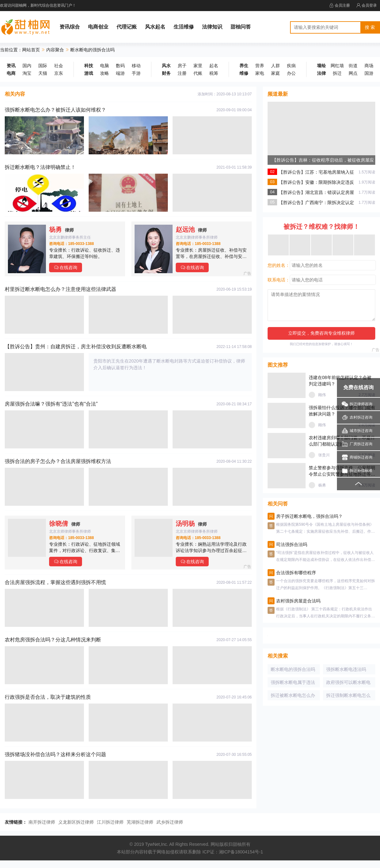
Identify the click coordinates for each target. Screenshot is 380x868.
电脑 (104, 66)
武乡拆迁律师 (170, 822)
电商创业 (98, 27)
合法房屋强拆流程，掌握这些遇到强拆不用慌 (55, 582)
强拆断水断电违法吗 (346, 669)
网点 (353, 73)
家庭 (275, 73)
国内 (27, 66)
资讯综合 (70, 27)
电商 (11, 73)
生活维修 (184, 27)
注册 (182, 73)
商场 (369, 66)
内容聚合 (55, 50)
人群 (275, 66)
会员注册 (340, 6)
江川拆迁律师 (110, 822)
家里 (198, 66)
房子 (182, 66)
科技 (89, 66)
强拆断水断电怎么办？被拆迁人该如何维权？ (55, 110)
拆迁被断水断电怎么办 (293, 695)
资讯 (11, 66)
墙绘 (321, 66)
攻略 (104, 73)
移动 (136, 66)
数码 (120, 66)
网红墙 (337, 66)
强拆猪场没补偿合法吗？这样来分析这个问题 (55, 754)
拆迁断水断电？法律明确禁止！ (40, 167)
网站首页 (31, 50)
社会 (59, 66)
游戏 (89, 73)
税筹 (214, 73)
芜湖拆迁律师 (140, 822)
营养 (260, 66)
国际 (43, 66)
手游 (136, 73)
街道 (353, 66)
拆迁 (337, 73)
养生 (244, 66)
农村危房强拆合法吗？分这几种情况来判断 (53, 640)
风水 (166, 66)
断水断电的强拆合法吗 (293, 669)
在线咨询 (66, 267)
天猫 (43, 73)
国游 (369, 73)
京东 (59, 73)
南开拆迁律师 (42, 822)
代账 (198, 73)
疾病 (291, 66)
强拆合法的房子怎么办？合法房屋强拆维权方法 (58, 461)
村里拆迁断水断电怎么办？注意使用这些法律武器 (60, 289)
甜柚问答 (241, 27)
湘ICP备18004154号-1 (241, 852)
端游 (120, 73)
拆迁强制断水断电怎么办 (348, 697)
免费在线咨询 (358, 387)
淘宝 (27, 73)
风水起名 (155, 27)
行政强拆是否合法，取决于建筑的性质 (48, 697)
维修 (244, 73)
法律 (321, 73)
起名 (214, 66)
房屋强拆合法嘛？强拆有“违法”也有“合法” (51, 404)
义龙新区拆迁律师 (76, 822)
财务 (166, 73)
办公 (291, 73)
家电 (260, 73)
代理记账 (127, 27)
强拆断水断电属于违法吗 (293, 684)
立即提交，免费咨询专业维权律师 (321, 333)
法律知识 (212, 27)
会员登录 (367, 6)
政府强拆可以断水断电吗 (348, 684)
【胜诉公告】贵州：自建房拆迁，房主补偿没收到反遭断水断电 (76, 347)
